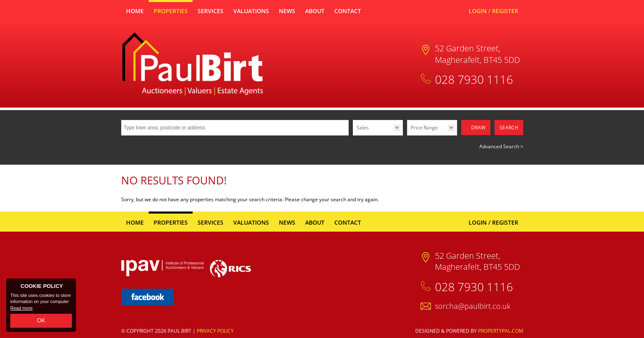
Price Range (424, 128)
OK (41, 320)
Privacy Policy (215, 330)
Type (353, 135)
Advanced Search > (501, 145)
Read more (21, 308)
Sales (363, 128)
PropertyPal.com (501, 330)
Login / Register (493, 11)
